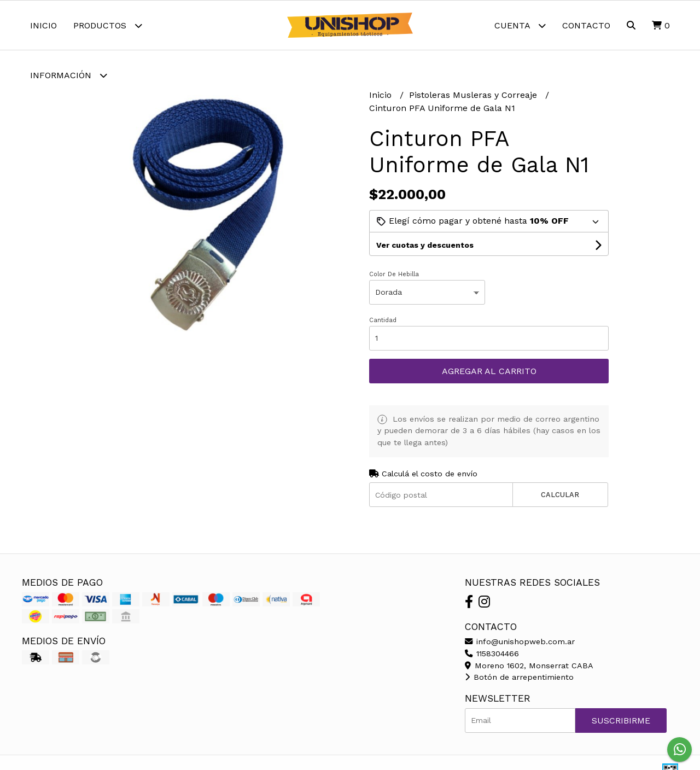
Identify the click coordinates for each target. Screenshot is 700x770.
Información (69, 75)
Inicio (43, 25)
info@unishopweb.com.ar (520, 641)
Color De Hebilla (394, 274)
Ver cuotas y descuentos (425, 245)
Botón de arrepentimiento (519, 677)
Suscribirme (621, 721)
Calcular (560, 495)
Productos (108, 25)
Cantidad (383, 320)
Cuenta (520, 25)
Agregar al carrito (489, 371)
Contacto (586, 25)
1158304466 (492, 654)
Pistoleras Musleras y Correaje (474, 95)
